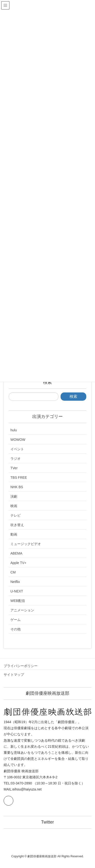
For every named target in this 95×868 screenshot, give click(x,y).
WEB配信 (18, 601)
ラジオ (16, 459)
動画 (14, 534)
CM (13, 572)
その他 (16, 629)
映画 (14, 506)
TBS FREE (19, 477)
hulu (14, 430)
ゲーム (16, 620)
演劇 (14, 496)
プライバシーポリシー (21, 666)
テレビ (16, 515)
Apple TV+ (18, 563)
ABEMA (16, 553)
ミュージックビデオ (26, 544)
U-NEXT (17, 591)
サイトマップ (14, 675)
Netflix (15, 582)
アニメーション (22, 610)
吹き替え (17, 525)
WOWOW (18, 440)
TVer (14, 468)
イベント (17, 449)
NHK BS (17, 487)
